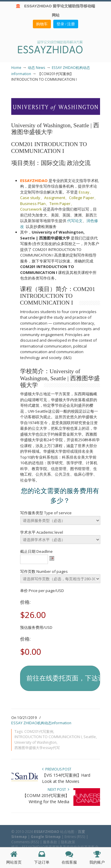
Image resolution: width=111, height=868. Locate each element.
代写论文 (75, 221)
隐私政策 (68, 842)
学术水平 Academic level (42, 532)
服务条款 (50, 842)
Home (16, 67)
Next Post (58, 790)
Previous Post (57, 769)
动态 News (37, 67)
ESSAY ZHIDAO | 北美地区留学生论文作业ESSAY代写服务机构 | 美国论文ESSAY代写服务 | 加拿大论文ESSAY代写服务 (56, 47)
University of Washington (36, 742)
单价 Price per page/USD (42, 591)
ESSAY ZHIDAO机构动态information (41, 723)
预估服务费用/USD (36, 627)
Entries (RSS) (75, 836)
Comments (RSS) (25, 842)
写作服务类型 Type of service (46, 513)
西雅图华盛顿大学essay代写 (37, 748)
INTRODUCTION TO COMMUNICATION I (48, 737)
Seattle (90, 737)
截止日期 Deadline (36, 551)
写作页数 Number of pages (44, 571)
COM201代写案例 (39, 731)
